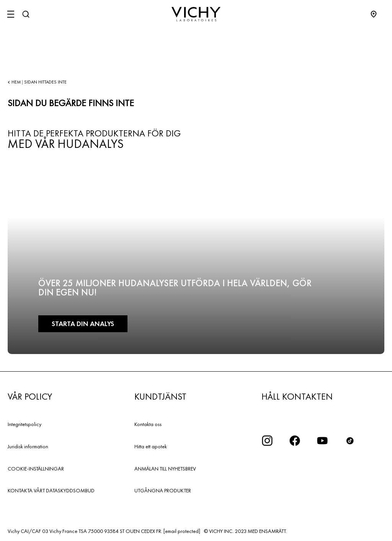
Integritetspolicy (24, 424)
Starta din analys (83, 324)
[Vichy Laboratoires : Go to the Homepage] (196, 14)
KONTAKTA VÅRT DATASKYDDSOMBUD (51, 490)
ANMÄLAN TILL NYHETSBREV (165, 469)
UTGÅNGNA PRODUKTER (163, 490)
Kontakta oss (148, 424)
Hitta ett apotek (151, 446)
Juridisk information (28, 446)
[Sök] (26, 14)
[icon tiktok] (350, 441)
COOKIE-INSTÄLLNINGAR (36, 469)
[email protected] (182, 531)
